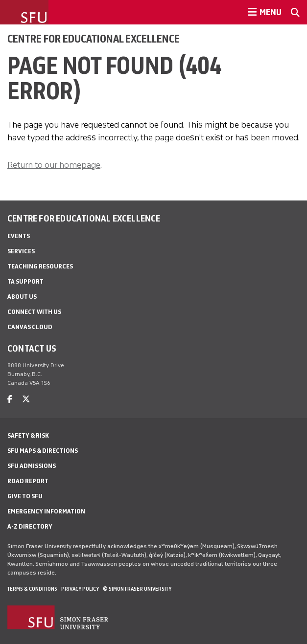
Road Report (28, 481)
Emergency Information (46, 511)
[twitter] (26, 399)
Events (19, 236)
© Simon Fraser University (137, 589)
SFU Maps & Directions (43, 451)
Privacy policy (80, 589)
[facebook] (10, 399)
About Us (22, 297)
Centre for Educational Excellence (94, 39)
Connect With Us (34, 312)
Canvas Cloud (30, 327)
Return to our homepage (54, 165)
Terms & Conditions (32, 589)
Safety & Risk (28, 435)
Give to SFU (25, 496)
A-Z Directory (30, 526)
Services (21, 251)
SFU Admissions (32, 466)
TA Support (25, 281)
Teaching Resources (40, 266)
